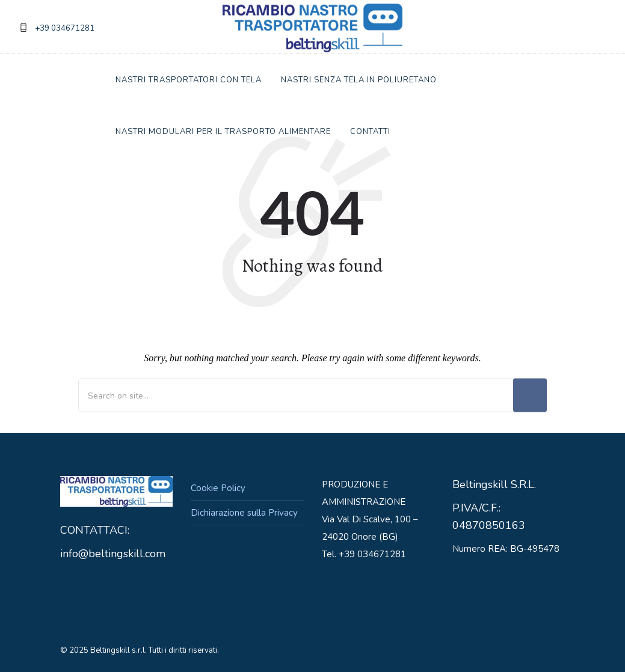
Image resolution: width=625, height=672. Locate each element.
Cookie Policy (218, 488)
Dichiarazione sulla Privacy (244, 513)
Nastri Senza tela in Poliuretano (359, 80)
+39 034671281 (65, 28)
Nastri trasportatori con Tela (189, 80)
